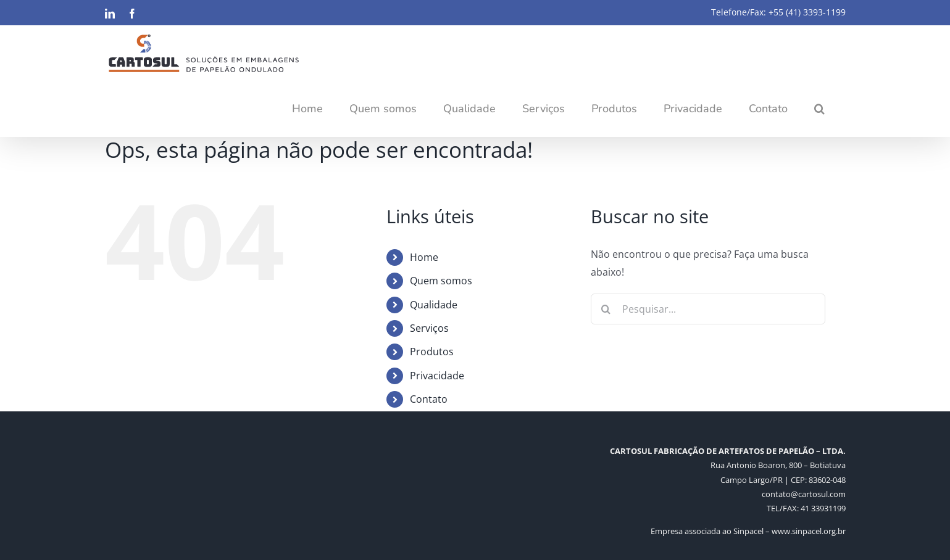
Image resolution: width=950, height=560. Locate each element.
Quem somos (441, 281)
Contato (429, 399)
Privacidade (437, 376)
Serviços (429, 328)
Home (424, 257)
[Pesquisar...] (708, 309)
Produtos (432, 352)
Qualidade (434, 305)
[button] (819, 109)
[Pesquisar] (606, 309)
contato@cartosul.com (804, 494)
